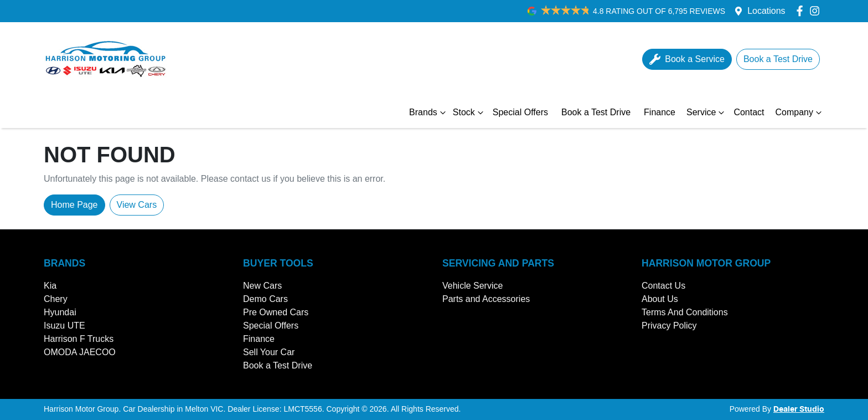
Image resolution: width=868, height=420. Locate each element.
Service (707, 112)
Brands (429, 112)
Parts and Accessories (486, 299)
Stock (469, 112)
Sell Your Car (269, 352)
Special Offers (520, 112)
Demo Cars (265, 299)
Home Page (74, 205)
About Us (660, 299)
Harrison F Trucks (79, 339)
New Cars (262, 286)
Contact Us (663, 286)
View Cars (137, 205)
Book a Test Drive (596, 112)
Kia (50, 286)
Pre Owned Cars (276, 312)
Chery (56, 299)
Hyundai (60, 312)
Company (800, 112)
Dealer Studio (799, 409)
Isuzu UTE (64, 326)
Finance (660, 112)
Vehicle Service (472, 286)
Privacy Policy (669, 326)
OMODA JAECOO (80, 352)
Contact (749, 112)
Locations (766, 11)
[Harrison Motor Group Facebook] (802, 11)
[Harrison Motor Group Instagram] (817, 11)
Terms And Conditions (685, 312)
